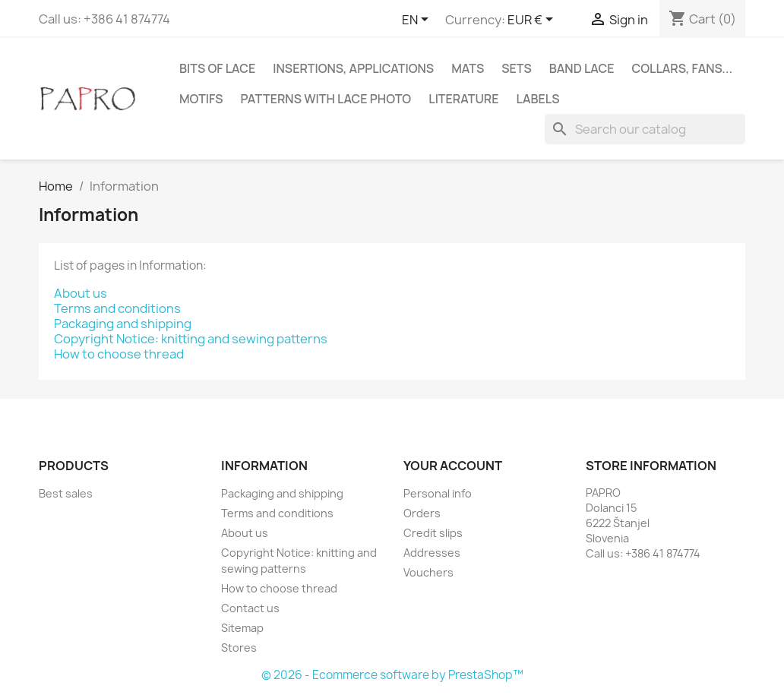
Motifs (201, 99)
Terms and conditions (117, 308)
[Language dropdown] (418, 21)
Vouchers (428, 572)
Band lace (582, 68)
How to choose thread (119, 354)
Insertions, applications (353, 68)
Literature (463, 99)
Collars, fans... (682, 68)
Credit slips (433, 533)
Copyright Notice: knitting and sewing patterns (191, 339)
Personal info (438, 493)
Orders (422, 513)
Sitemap (242, 628)
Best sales (66, 493)
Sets (517, 68)
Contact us (250, 608)
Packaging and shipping (123, 324)
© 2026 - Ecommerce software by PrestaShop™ (392, 675)
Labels (538, 99)
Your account (453, 466)
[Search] (645, 129)
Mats (468, 68)
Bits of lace (217, 68)
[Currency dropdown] (533, 21)
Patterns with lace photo (326, 99)
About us (81, 293)
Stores (239, 648)
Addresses (432, 553)
